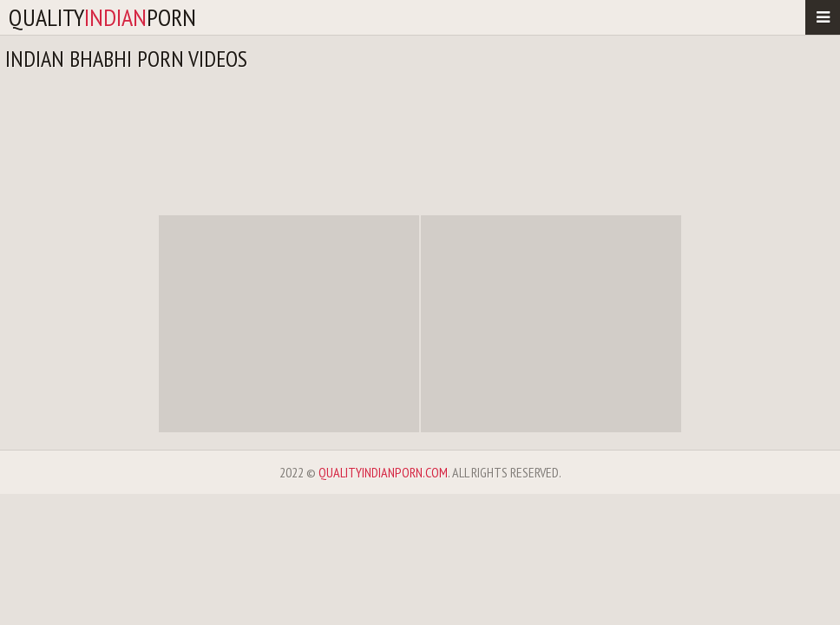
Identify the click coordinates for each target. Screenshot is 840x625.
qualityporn (102, 17)
